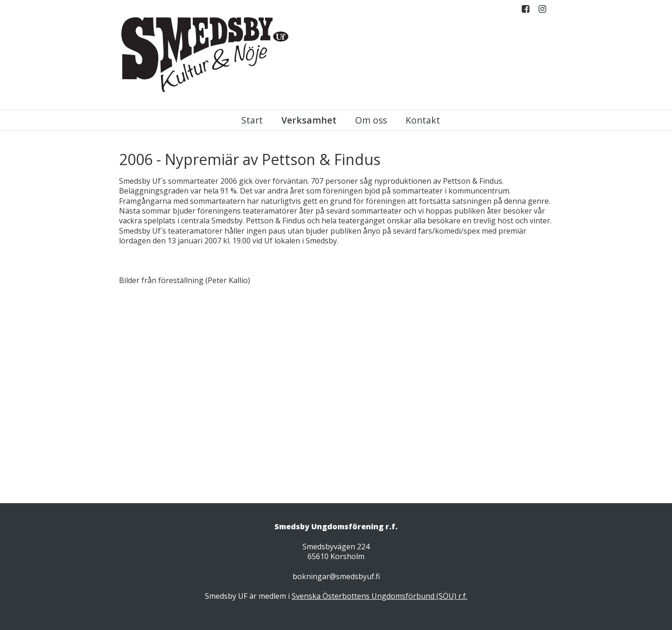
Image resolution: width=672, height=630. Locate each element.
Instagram (542, 11)
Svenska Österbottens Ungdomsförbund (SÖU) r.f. (379, 596)
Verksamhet (309, 120)
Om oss (371, 120)
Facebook (525, 11)
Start (252, 120)
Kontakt (423, 120)
